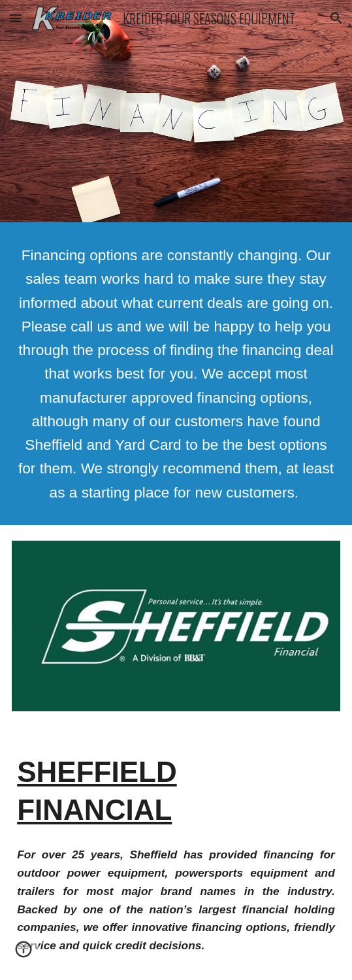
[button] (16, 18)
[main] (176, 374)
